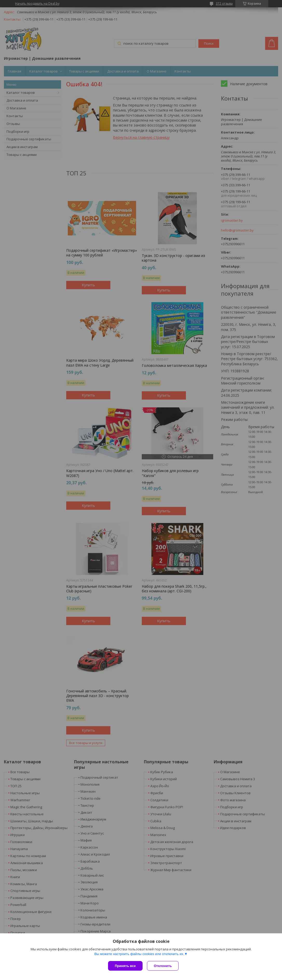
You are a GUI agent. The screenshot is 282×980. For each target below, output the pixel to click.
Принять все (125, 966)
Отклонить (163, 966)
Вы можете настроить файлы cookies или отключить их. (139, 954)
